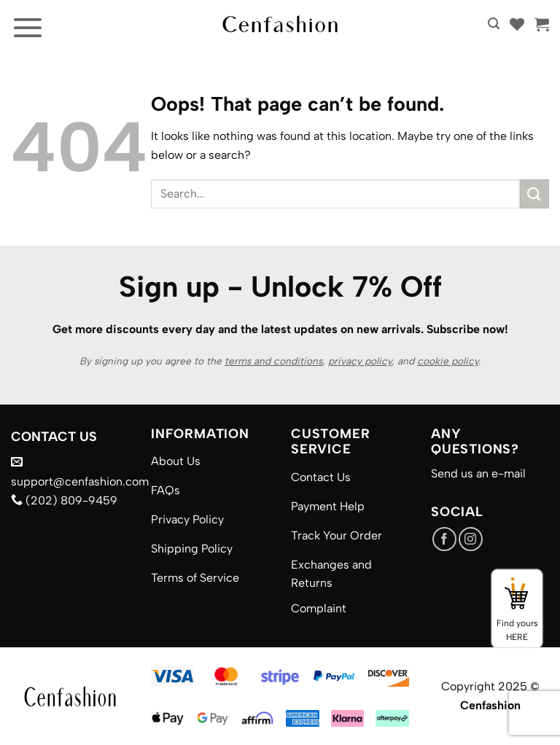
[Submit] (534, 194)
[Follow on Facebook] (444, 539)
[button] (28, 27)
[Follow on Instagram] (471, 539)
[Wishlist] (517, 24)
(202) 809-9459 (64, 500)
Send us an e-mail (478, 473)
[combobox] (335, 194)
